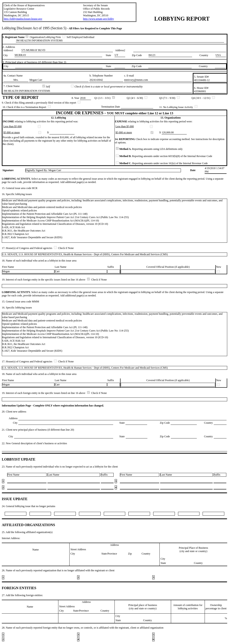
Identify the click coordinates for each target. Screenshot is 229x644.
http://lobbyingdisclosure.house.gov (23, 19)
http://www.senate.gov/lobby (99, 19)
